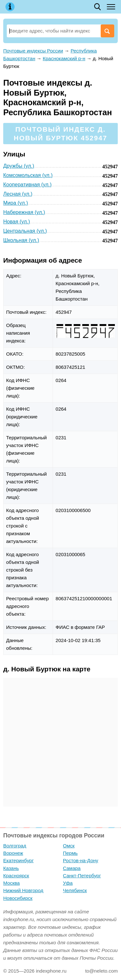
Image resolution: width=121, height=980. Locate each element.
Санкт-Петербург (82, 876)
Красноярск (16, 876)
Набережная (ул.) (24, 212)
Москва (11, 883)
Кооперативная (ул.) (27, 185)
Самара (72, 868)
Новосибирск (18, 898)
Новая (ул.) (17, 222)
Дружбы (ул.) (19, 166)
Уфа (68, 883)
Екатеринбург (18, 860)
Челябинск (75, 890)
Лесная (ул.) (18, 194)
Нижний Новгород (23, 890)
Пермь (70, 853)
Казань (11, 868)
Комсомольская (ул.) (28, 175)
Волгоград (15, 846)
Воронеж (13, 853)
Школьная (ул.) (21, 240)
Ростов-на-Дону (81, 860)
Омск (69, 846)
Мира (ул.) (16, 203)
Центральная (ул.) (25, 231)
